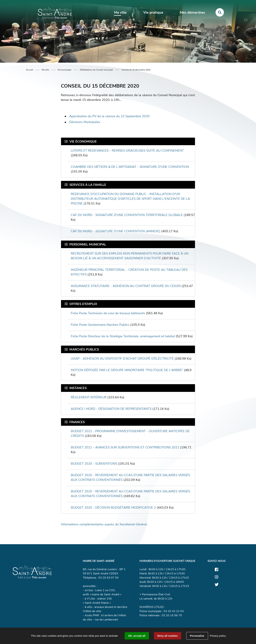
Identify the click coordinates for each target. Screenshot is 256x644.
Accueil (30, 70)
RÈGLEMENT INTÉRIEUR (89, 397)
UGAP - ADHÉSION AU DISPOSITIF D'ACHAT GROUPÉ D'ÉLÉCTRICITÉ (122, 359)
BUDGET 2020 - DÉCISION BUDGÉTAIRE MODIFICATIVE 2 (113, 508)
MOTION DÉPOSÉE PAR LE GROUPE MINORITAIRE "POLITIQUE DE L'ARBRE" (127, 370)
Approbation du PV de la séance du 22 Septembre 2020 (109, 116)
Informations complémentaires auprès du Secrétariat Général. (104, 524)
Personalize (197, 636)
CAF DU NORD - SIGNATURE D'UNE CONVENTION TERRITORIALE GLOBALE (127, 215)
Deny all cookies (168, 636)
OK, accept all (137, 636)
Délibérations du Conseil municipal (96, 70)
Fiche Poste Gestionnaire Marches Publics (100, 325)
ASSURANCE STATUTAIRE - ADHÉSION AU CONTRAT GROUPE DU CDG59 (126, 286)
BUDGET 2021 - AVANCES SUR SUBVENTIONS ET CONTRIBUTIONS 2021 (125, 447)
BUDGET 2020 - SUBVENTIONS (94, 464)
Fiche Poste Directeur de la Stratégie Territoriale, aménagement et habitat (123, 336)
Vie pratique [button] (153, 12)
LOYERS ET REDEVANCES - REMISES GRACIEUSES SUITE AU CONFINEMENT (127, 151)
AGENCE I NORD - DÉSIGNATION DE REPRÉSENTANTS (111, 409)
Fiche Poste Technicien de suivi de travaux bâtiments (108, 313)
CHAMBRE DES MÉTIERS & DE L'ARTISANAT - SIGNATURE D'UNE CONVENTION (130, 167)
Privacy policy (218, 636)
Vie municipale (64, 70)
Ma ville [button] (120, 12)
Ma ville (45, 70)
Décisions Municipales (85, 122)
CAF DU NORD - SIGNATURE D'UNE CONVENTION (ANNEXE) (116, 231)
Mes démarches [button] (192, 12)
